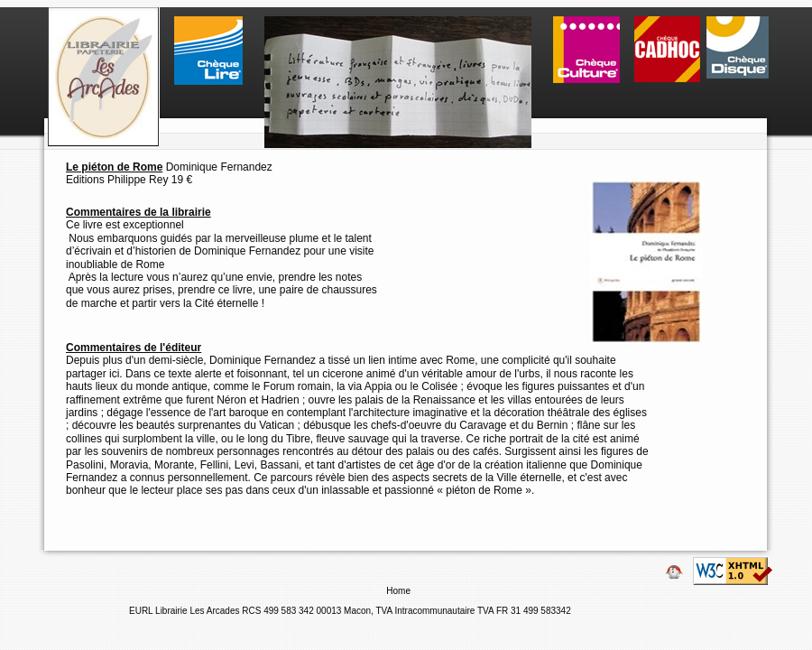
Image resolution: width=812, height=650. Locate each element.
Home (399, 591)
